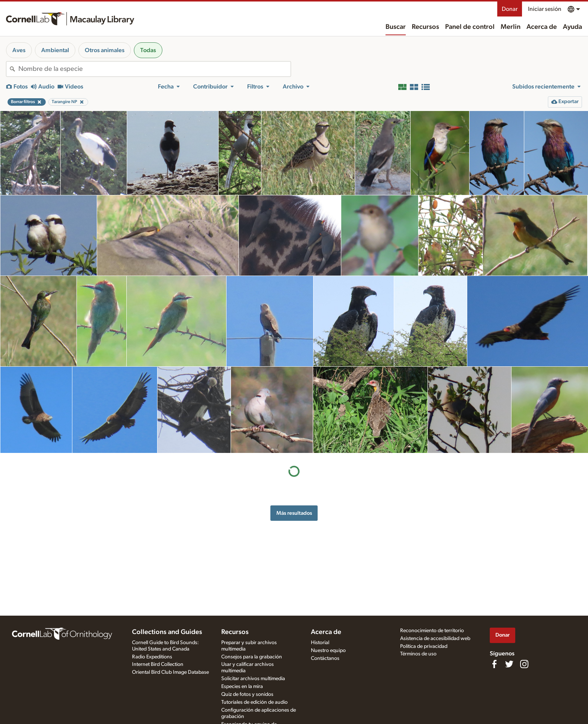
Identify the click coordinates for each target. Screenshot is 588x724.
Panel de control (470, 27)
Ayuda (572, 27)
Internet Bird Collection (158, 664)
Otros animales (105, 50)
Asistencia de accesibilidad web (435, 639)
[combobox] (154, 69)
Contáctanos (325, 658)
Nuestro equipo (328, 651)
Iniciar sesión (545, 9)
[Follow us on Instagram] (524, 664)
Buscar (396, 27)
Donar (510, 9)
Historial (320, 643)
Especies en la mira (242, 687)
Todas (148, 50)
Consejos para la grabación (252, 657)
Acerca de (542, 27)
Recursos (425, 27)
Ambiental (55, 50)
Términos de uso (418, 654)
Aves (19, 50)
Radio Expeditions (152, 657)
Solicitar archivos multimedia (253, 679)
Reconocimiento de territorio (432, 631)
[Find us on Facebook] (494, 664)
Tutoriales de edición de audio (254, 702)
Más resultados (294, 513)
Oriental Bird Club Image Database (170, 672)
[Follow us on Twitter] (509, 664)
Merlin (511, 27)
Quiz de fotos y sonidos (247, 694)
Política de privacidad (424, 646)
